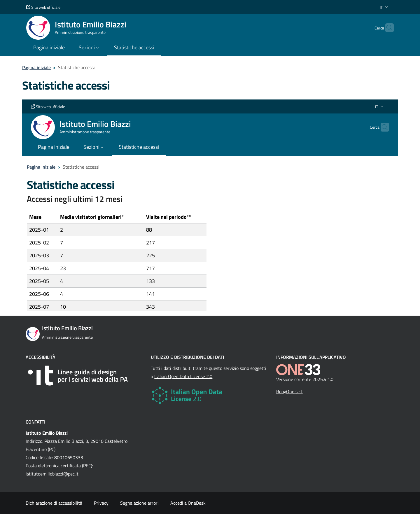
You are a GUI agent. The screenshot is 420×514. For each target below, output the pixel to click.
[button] (384, 7)
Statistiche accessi (134, 47)
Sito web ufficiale (43, 7)
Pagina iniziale (36, 67)
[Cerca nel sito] (387, 28)
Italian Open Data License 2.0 (183, 376)
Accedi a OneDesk (188, 503)
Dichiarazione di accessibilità (54, 503)
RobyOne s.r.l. (289, 391)
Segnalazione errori (139, 503)
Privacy (101, 503)
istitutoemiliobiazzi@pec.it (52, 474)
